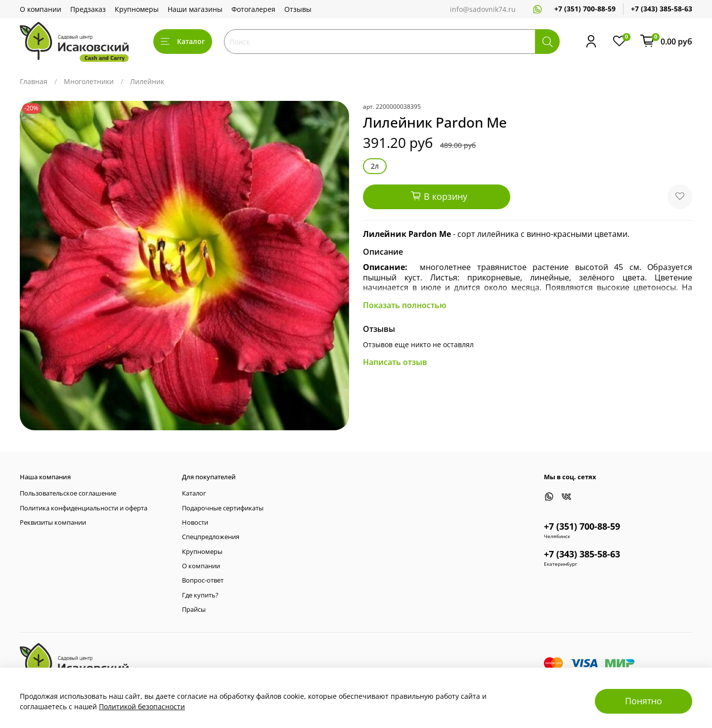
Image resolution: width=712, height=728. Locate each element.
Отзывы (298, 9)
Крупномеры (137, 9)
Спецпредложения (211, 537)
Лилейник (147, 81)
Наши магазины (195, 9)
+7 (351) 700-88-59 (585, 9)
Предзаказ (88, 9)
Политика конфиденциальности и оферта (84, 508)
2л (375, 166)
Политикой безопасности (142, 706)
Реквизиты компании (53, 523)
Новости (195, 523)
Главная (34, 81)
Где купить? (200, 595)
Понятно (644, 701)
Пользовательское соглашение (68, 493)
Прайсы (194, 610)
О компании (41, 9)
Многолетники (89, 81)
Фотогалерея (253, 9)
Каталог (183, 41)
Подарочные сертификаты (223, 508)
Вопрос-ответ (203, 580)
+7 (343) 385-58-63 (662, 9)
